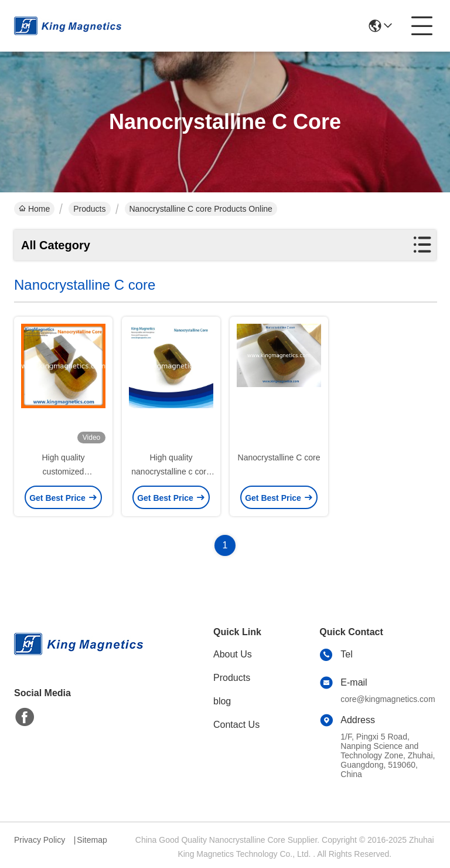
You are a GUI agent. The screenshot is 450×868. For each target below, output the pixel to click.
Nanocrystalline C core (279, 457)
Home (34, 209)
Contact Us (236, 725)
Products (89, 209)
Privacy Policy (40, 840)
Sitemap (92, 840)
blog (222, 701)
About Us (233, 654)
